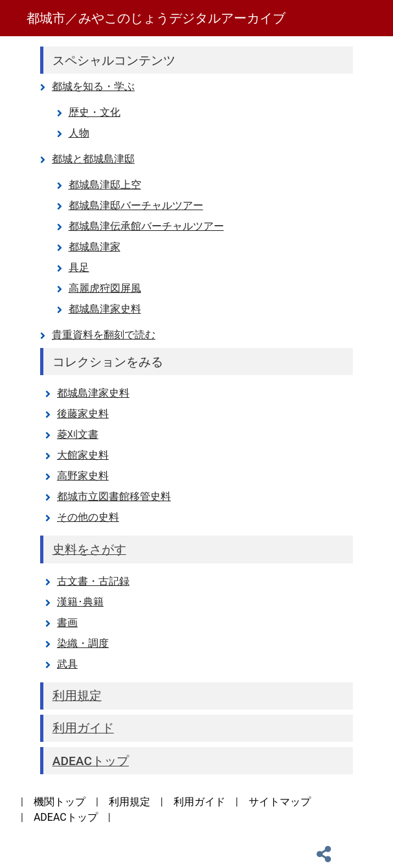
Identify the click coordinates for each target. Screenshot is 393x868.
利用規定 (129, 802)
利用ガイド (199, 802)
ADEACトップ (66, 817)
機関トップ (60, 802)
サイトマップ (280, 802)
